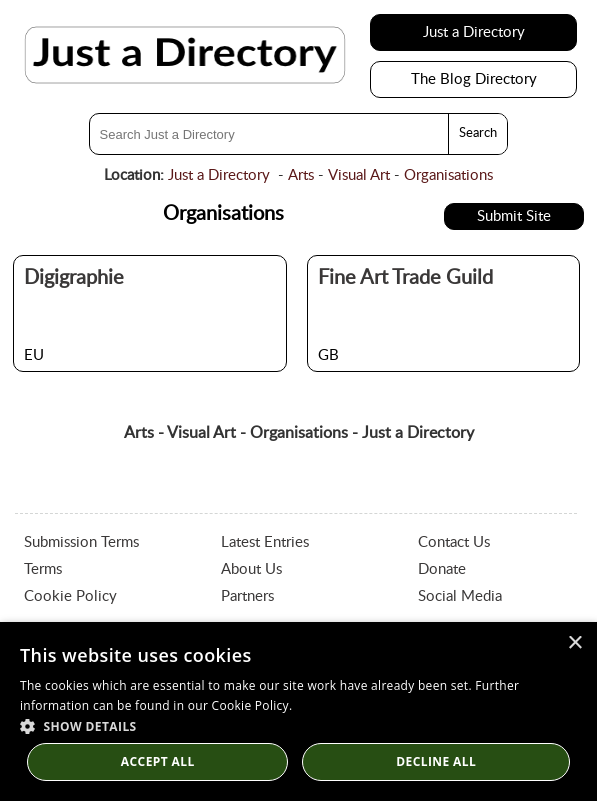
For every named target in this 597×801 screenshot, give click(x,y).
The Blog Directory (474, 79)
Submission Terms (81, 542)
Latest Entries (265, 542)
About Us (251, 569)
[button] (298, 725)
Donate (442, 569)
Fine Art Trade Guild (405, 278)
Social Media (460, 596)
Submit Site (514, 216)
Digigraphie (74, 278)
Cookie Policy (70, 596)
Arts (301, 175)
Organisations (448, 175)
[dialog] (298, 711)
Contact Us (454, 542)
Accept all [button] (158, 761)
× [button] (574, 643)
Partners (247, 596)
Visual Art (359, 175)
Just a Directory (474, 32)
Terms (43, 569)
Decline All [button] (436, 761)
